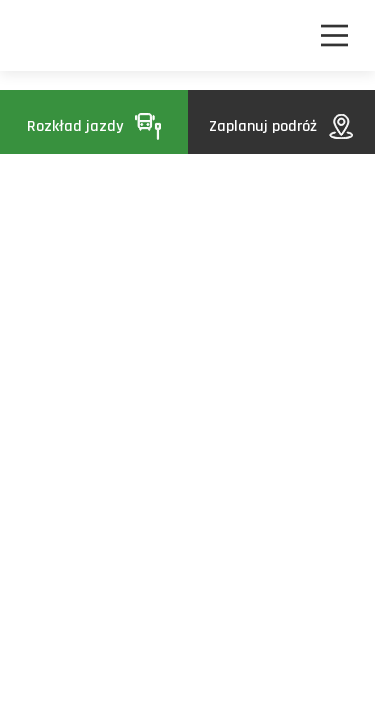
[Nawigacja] (334, 35)
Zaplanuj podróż (281, 126)
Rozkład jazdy (94, 126)
